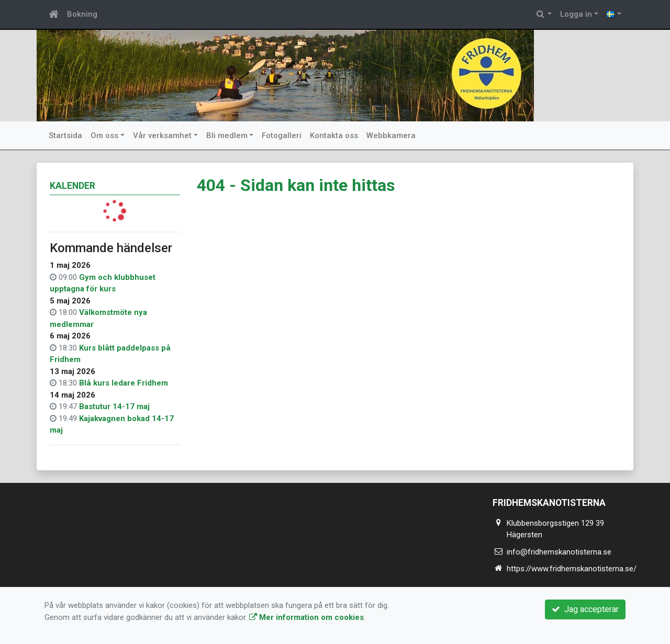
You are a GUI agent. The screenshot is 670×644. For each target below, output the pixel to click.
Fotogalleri (282, 135)
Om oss (104, 135)
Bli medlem (227, 135)
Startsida (65, 135)
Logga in (576, 14)
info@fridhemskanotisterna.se (559, 552)
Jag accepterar (585, 609)
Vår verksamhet (162, 135)
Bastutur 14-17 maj (114, 406)
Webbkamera (391, 135)
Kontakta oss (334, 135)
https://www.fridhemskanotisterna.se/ (572, 569)
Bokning (82, 14)
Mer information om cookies (306, 617)
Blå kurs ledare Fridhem (124, 383)
